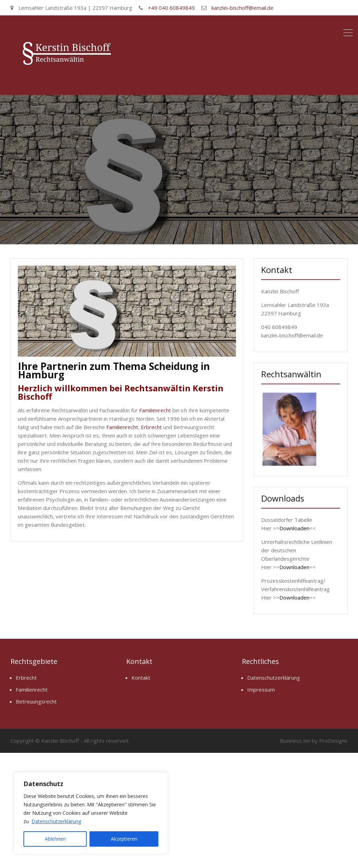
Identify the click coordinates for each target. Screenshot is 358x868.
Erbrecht (151, 427)
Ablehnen (55, 839)
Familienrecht (155, 410)
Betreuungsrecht (36, 701)
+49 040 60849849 (171, 8)
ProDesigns (333, 741)
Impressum (261, 689)
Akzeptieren (124, 839)
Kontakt (141, 678)
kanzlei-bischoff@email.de (242, 8)
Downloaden (294, 528)
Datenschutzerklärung (56, 821)
